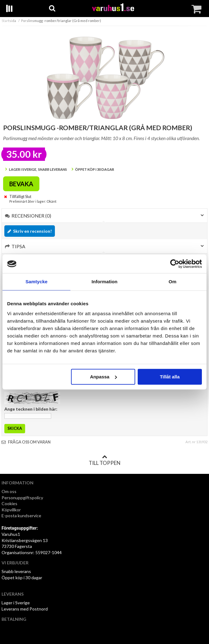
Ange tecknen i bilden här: (31, 409)
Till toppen (104, 460)
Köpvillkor (11, 510)
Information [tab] (104, 282)
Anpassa (103, 377)
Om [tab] (173, 282)
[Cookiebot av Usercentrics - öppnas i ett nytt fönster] (175, 264)
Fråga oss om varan (26, 442)
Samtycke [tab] (36, 282)
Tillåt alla (170, 377)
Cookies (9, 503)
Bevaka (21, 184)
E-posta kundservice (22, 516)
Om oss (9, 491)
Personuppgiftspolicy (22, 498)
